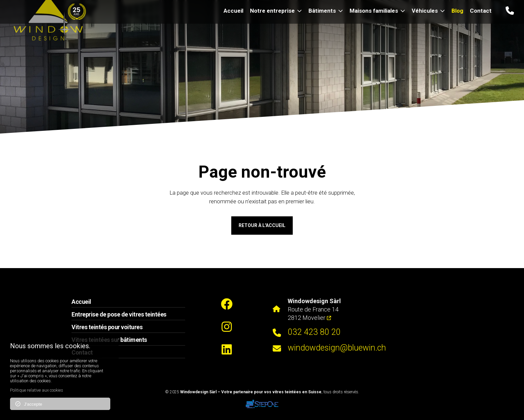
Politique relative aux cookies (37, 390)
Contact (481, 11)
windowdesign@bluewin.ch (337, 348)
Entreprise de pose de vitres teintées (119, 314)
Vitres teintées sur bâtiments (109, 340)
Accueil (233, 11)
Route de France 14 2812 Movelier (314, 309)
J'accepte (29, 404)
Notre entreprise (276, 11)
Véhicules (428, 11)
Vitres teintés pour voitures (107, 327)
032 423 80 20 (314, 332)
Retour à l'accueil (262, 225)
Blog (457, 11)
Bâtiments (326, 11)
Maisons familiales (377, 11)
